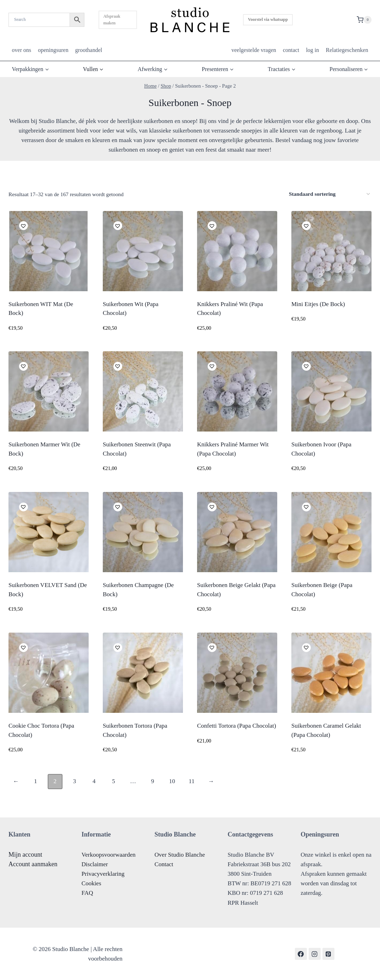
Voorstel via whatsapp (268, 19)
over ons (22, 50)
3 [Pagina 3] (75, 781)
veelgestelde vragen (254, 50)
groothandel (89, 50)
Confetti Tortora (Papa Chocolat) (237, 726)
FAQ (87, 893)
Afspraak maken (112, 20)
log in (312, 50)
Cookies (91, 883)
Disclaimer (95, 864)
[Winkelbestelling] (329, 194)
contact (291, 50)
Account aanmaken (33, 864)
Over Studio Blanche (180, 855)
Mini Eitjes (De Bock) (318, 304)
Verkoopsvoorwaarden (109, 855)
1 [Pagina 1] (35, 781)
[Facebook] (301, 954)
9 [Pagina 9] (153, 781)
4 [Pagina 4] (94, 781)
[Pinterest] (328, 954)
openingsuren (53, 50)
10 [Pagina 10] (172, 781)
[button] (23, 225)
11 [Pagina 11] (191, 781)
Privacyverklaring (103, 874)
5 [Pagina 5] (114, 781)
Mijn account (25, 855)
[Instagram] (315, 954)
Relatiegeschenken (347, 50)
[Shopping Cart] (364, 20)
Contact (164, 864)
